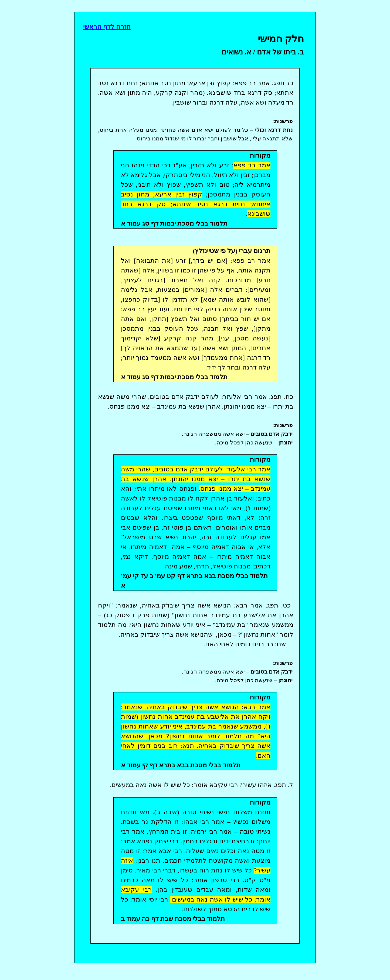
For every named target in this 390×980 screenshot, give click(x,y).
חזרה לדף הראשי (107, 27)
